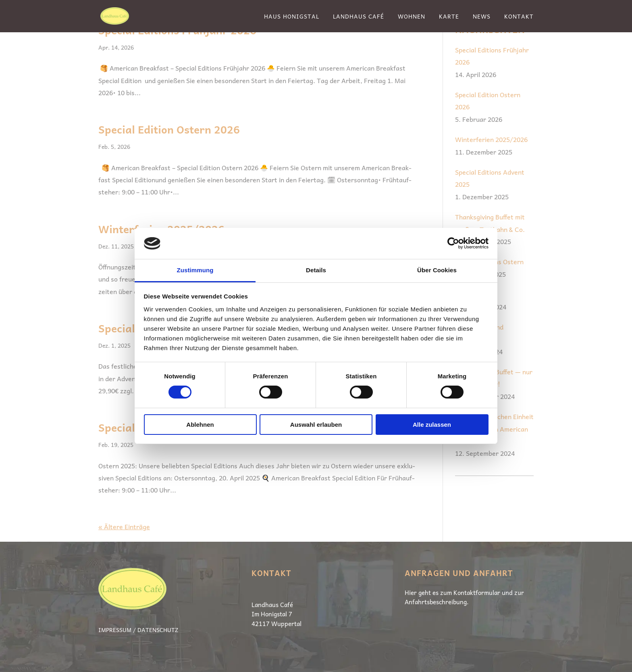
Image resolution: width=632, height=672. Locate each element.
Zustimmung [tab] (195, 270)
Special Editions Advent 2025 (490, 178)
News (482, 17)
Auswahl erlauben (316, 425)
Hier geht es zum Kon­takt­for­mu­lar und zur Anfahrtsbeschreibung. (464, 597)
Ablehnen (200, 425)
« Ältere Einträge (124, 526)
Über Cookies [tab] (437, 270)
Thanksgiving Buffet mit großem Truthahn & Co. (490, 223)
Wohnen (412, 17)
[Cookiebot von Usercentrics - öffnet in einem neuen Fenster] (453, 243)
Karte (449, 17)
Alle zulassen (432, 425)
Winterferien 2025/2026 (491, 139)
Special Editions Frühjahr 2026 (492, 56)
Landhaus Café (359, 17)
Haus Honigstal (292, 17)
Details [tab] (316, 270)
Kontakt (519, 17)
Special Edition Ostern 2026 (169, 129)
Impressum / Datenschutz (138, 630)
